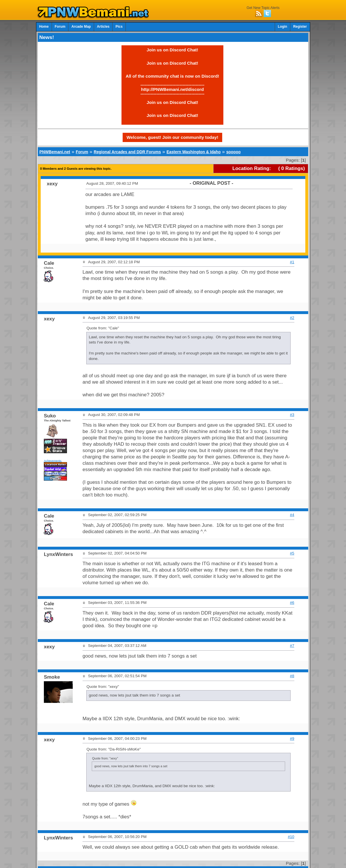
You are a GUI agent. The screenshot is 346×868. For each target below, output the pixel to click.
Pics (119, 27)
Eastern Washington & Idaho (194, 152)
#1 (292, 262)
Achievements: (53, 461)
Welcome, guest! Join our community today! (173, 137)
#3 (292, 415)
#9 (292, 739)
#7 (292, 646)
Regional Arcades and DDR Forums (127, 152)
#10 (291, 837)
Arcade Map (81, 27)
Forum (60, 27)
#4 (292, 515)
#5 (292, 553)
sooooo (233, 152)
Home (44, 27)
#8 (292, 676)
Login (283, 27)
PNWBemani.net (55, 152)
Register (300, 27)
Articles (103, 27)
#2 (292, 318)
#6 (292, 603)
